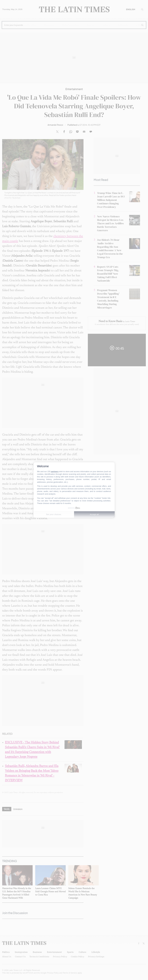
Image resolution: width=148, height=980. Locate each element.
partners (55, 471)
